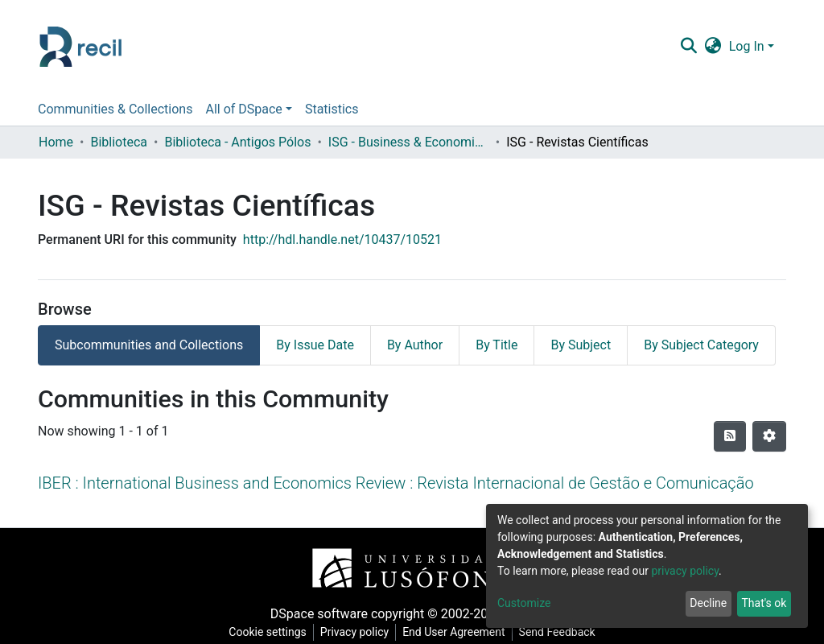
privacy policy (685, 571)
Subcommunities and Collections (149, 345)
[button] (713, 47)
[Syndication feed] (730, 436)
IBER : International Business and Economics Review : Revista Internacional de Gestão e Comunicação (396, 483)
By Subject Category (701, 345)
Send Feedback (557, 632)
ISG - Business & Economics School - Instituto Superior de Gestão (409, 142)
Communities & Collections (115, 109)
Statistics (332, 109)
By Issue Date (315, 345)
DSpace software (319, 614)
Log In (747, 46)
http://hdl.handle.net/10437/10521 (342, 239)
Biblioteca (119, 142)
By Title (496, 345)
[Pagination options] (769, 436)
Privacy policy (354, 632)
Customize (524, 603)
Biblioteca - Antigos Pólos (237, 142)
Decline (708, 603)
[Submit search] (688, 47)
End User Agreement (453, 632)
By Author (415, 345)
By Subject (581, 345)
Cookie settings (268, 632)
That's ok (764, 603)
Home (56, 142)
